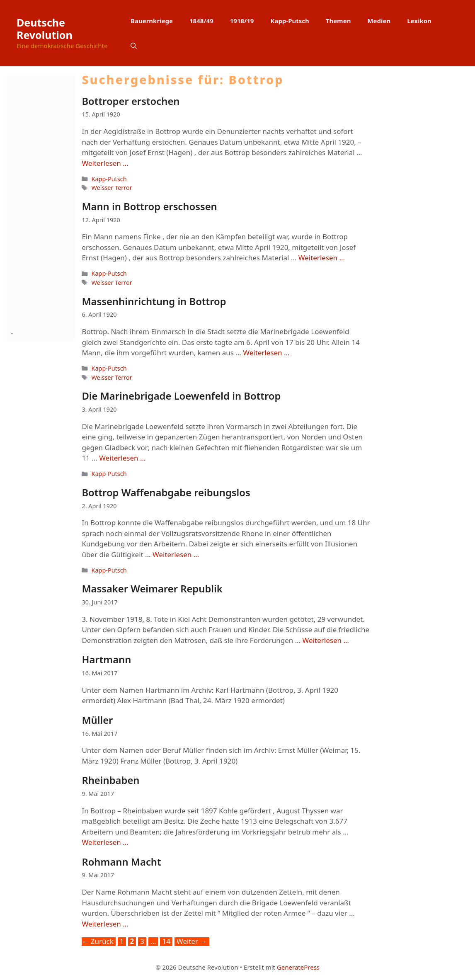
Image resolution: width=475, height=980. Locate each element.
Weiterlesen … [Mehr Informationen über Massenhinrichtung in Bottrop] (266, 353)
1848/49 (201, 21)
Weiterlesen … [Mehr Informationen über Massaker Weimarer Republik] (326, 640)
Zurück (97, 941)
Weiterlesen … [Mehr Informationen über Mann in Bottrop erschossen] (322, 258)
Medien (379, 21)
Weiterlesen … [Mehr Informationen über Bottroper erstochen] (105, 163)
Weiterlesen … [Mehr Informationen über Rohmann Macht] (105, 924)
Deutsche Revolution (45, 29)
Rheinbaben (110, 780)
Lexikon (419, 21)
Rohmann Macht (121, 862)
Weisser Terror (111, 188)
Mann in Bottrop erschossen (149, 206)
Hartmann (106, 660)
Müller (97, 720)
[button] (134, 46)
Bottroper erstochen (131, 101)
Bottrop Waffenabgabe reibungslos (166, 492)
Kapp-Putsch (290, 21)
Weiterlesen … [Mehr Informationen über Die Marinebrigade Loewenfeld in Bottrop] (122, 458)
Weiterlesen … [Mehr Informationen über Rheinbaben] (105, 842)
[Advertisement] (44, 200)
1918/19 (242, 21)
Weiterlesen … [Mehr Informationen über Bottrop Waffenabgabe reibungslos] (176, 554)
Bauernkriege (152, 21)
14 (167, 941)
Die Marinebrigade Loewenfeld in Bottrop (181, 396)
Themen (338, 21)
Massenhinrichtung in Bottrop (154, 301)
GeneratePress (298, 967)
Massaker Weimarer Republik (152, 589)
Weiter (192, 941)
